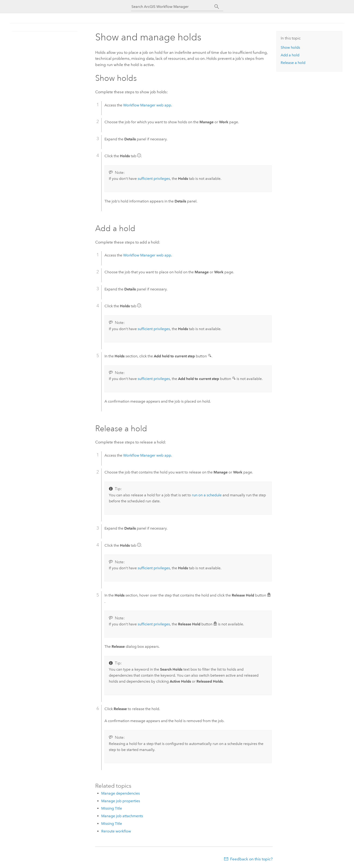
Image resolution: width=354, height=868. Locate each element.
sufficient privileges (154, 179)
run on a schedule (207, 495)
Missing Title (112, 808)
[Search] (217, 7)
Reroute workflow (116, 831)
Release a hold (293, 63)
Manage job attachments (122, 816)
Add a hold (290, 55)
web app (147, 105)
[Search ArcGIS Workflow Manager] (173, 7)
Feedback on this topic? (251, 859)
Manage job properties (121, 801)
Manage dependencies (120, 793)
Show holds (290, 47)
